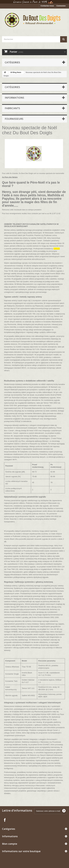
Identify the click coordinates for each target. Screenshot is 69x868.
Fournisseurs (14, 119)
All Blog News (16, 72)
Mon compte (10, 844)
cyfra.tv (57, 249)
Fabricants (12, 108)
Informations (14, 98)
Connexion (61, 6)
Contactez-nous (47, 6)
